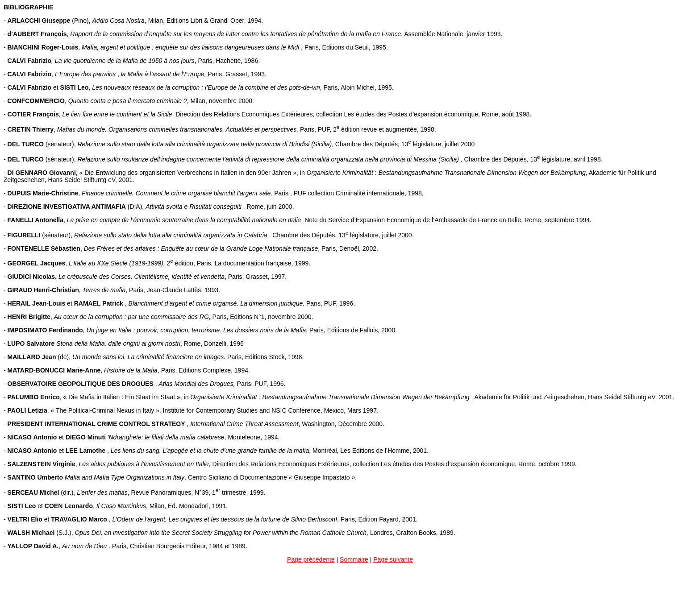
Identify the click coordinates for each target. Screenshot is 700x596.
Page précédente (311, 559)
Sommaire (354, 559)
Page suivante (393, 559)
